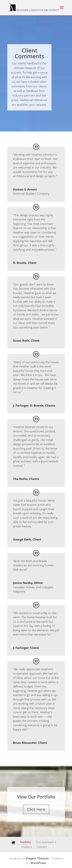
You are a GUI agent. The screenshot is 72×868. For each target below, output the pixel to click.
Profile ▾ (27, 847)
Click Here (36, 809)
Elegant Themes (37, 858)
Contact (42, 847)
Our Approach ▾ (46, 842)
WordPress (38, 863)
